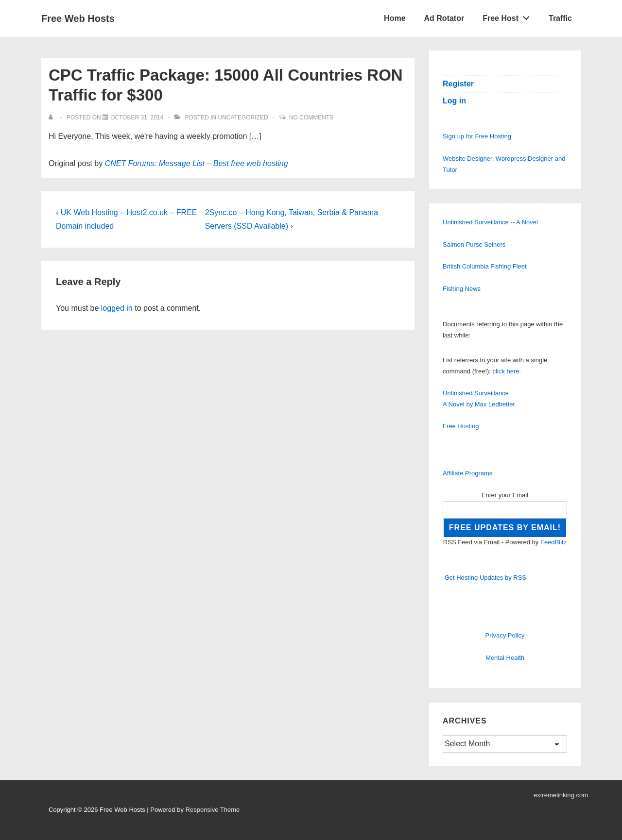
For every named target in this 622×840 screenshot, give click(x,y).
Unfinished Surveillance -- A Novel (490, 222)
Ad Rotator (444, 18)
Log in (454, 101)
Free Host (509, 16)
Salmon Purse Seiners (474, 244)
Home (395, 18)
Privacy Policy (505, 635)
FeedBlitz (553, 542)
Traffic (560, 18)
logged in (117, 308)
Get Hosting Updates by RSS (485, 578)
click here (506, 371)
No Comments (311, 118)
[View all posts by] (53, 118)
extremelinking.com (561, 795)
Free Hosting (461, 426)
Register (458, 84)
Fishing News (462, 289)
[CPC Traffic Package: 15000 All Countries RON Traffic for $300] (137, 118)
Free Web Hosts (78, 18)
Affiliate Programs (467, 473)
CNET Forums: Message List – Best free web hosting (197, 163)
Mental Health (505, 658)
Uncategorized (243, 118)
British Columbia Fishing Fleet (485, 266)
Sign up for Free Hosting (477, 136)
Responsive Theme (213, 810)
